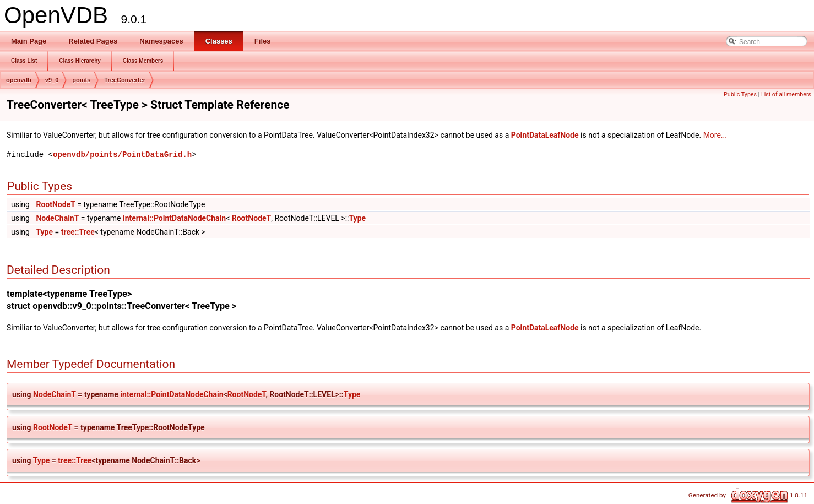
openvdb (19, 80)
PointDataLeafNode (545, 135)
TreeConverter (125, 80)
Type (357, 218)
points (81, 80)
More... (715, 135)
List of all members (786, 94)
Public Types (740, 94)
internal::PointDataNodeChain (174, 218)
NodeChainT (57, 218)
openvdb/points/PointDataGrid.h (122, 155)
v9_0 (52, 80)
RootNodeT (55, 204)
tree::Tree (78, 232)
